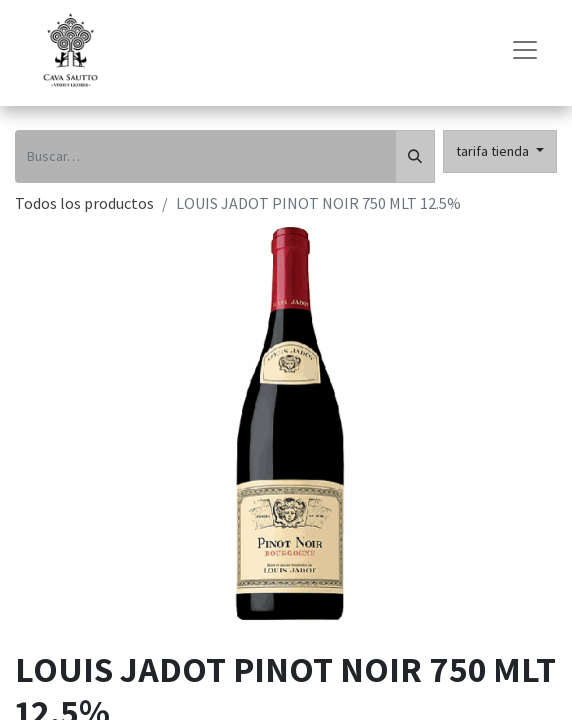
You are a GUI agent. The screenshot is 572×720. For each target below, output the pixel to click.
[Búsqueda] (415, 156)
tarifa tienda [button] (494, 151)
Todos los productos (84, 203)
